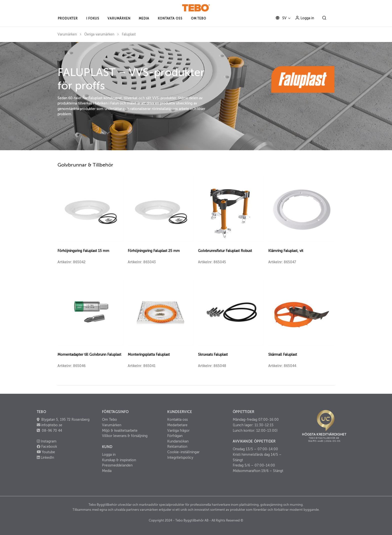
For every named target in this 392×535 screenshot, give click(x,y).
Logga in (304, 18)
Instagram (47, 441)
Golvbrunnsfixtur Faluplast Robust (225, 251)
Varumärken (67, 34)
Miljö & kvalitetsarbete (120, 430)
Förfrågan (175, 436)
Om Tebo (109, 419)
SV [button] (280, 18)
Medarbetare (177, 425)
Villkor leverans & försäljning (125, 436)
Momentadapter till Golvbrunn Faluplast (89, 354)
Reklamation (177, 446)
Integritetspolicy (180, 457)
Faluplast (129, 34)
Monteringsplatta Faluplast (149, 354)
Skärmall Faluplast (283, 354)
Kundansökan (178, 441)
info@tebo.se (51, 425)
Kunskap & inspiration (119, 460)
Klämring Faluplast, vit (286, 251)
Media (107, 471)
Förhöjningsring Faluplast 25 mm (154, 251)
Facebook (47, 446)
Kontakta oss (177, 419)
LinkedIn (45, 457)
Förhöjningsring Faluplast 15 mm (83, 251)
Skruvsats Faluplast (213, 354)
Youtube (46, 452)
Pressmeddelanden (117, 465)
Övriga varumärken (99, 34)
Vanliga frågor (178, 430)
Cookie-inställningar (183, 452)
